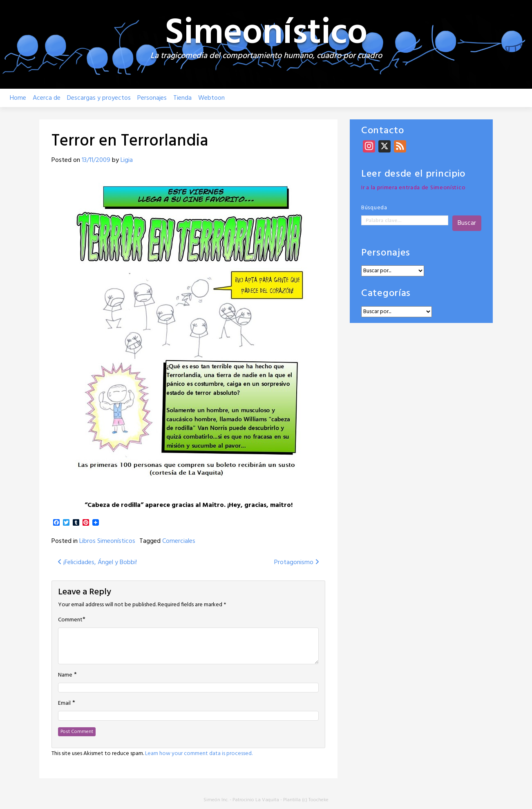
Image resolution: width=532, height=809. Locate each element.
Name (65, 675)
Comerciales (179, 541)
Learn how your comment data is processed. (199, 754)
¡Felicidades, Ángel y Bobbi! (97, 562)
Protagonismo (297, 562)
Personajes (152, 98)
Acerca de (47, 98)
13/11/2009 (96, 160)
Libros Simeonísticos (107, 541)
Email (64, 704)
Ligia (127, 160)
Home (18, 98)
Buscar (467, 223)
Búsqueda (374, 208)
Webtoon (211, 98)
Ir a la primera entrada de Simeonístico (413, 188)
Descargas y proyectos (99, 98)
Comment (70, 620)
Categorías (386, 294)
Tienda (182, 98)
